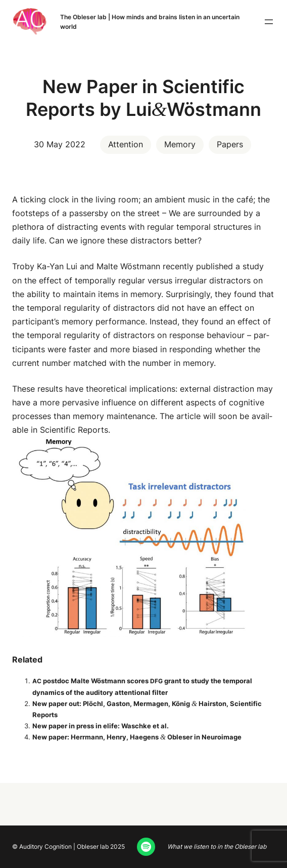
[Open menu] (269, 22)
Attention (126, 144)
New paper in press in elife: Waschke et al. (101, 726)
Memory (180, 144)
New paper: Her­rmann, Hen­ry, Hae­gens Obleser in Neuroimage (137, 737)
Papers (230, 144)
